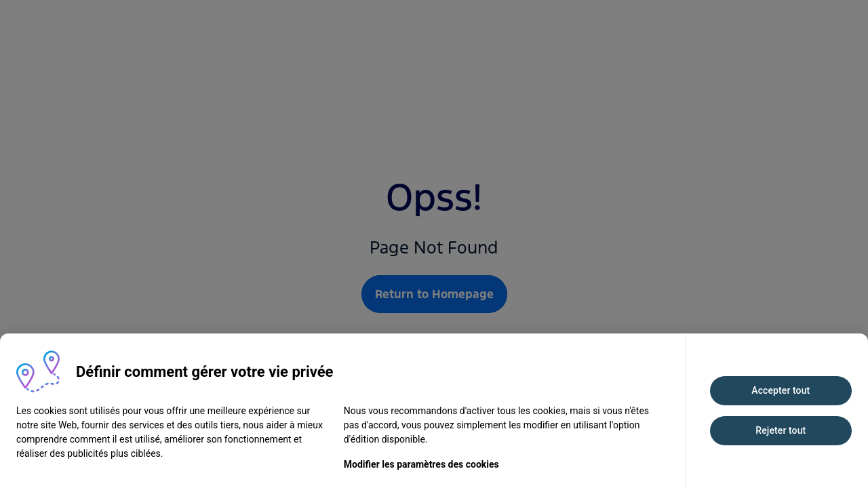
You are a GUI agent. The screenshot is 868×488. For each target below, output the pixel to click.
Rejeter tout (781, 430)
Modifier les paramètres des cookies (421, 464)
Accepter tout (781, 390)
